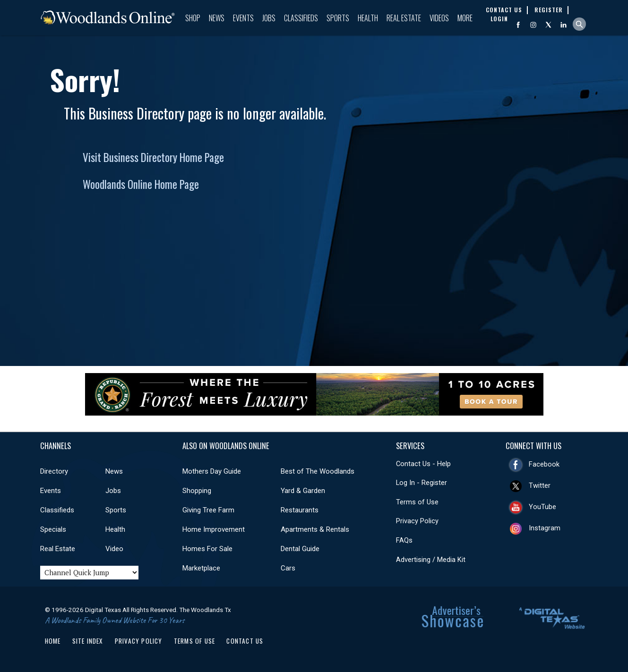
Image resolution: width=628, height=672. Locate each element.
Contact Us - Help (423, 464)
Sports (338, 18)
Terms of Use (417, 502)
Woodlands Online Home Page (141, 184)
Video (114, 549)
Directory (54, 471)
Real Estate (404, 18)
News (217, 18)
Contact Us (245, 641)
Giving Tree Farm (208, 510)
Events (243, 18)
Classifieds (301, 18)
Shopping (197, 491)
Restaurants (300, 510)
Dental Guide (300, 549)
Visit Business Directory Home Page (153, 157)
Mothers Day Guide (212, 471)
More (465, 18)
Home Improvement (214, 529)
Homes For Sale (207, 549)
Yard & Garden (303, 491)
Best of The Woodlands (318, 471)
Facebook (544, 464)
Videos (439, 18)
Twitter (540, 485)
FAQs (404, 540)
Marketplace (201, 568)
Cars (288, 568)
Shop (193, 18)
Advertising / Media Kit (431, 560)
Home (53, 641)
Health (368, 18)
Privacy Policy (417, 521)
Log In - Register (422, 483)
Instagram (545, 528)
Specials (53, 529)
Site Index (88, 641)
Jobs (269, 18)
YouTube (542, 507)
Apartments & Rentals (315, 529)
